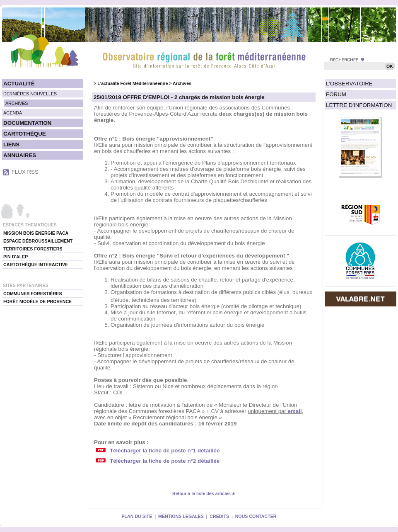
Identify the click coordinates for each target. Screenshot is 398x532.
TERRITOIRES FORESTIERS (33, 249)
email (295, 411)
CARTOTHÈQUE (25, 134)
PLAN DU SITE (137, 516)
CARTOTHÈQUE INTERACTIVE (36, 265)
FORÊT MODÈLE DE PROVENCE (37, 301)
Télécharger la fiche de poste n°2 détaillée (165, 461)
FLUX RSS (25, 172)
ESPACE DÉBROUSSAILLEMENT (38, 241)
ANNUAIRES (20, 155)
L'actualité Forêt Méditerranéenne (133, 83)
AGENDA (13, 113)
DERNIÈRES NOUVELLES (30, 94)
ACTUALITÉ (19, 84)
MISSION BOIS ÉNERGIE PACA (36, 233)
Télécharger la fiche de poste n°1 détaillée (165, 451)
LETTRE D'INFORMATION (359, 105)
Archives (182, 83)
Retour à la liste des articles (204, 493)
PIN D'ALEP (16, 257)
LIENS (11, 145)
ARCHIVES (17, 103)
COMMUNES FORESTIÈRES (33, 294)
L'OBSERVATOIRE (349, 84)
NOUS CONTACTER (256, 516)
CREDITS (219, 516)
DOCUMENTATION (27, 123)
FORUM (336, 94)
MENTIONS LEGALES (181, 516)
